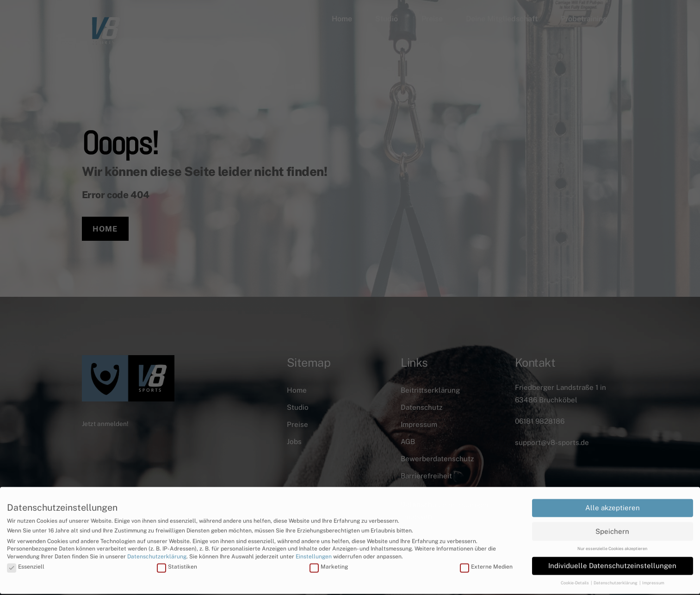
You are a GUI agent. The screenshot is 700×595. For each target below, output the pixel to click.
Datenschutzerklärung (157, 551)
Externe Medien (486, 561)
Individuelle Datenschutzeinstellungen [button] (612, 560)
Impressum (653, 577)
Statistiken (177, 561)
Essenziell (26, 561)
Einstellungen (314, 551)
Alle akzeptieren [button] (613, 502)
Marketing (329, 561)
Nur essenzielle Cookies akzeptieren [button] (612, 542)
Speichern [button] (612, 525)
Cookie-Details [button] (575, 577)
